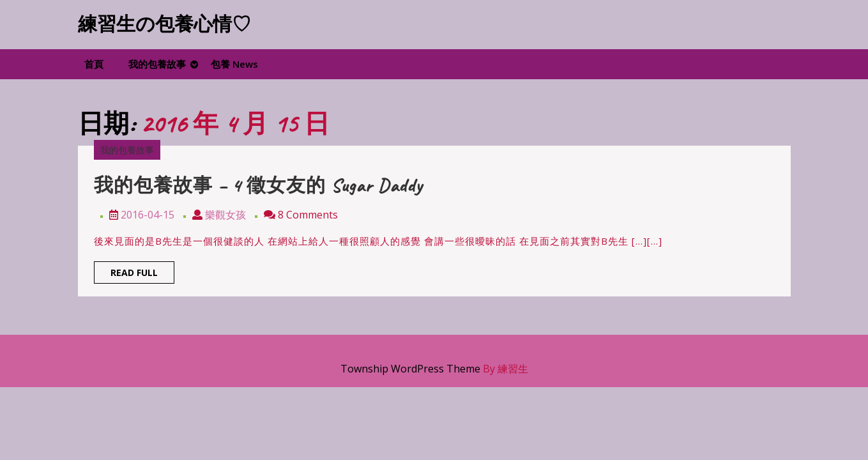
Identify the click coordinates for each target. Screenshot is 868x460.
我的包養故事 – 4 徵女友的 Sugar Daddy (258, 185)
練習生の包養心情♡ (164, 24)
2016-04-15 (148, 215)
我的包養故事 (157, 64)
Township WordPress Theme (410, 369)
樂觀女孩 (225, 215)
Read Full (142, 274)
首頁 (94, 64)
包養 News (234, 64)
